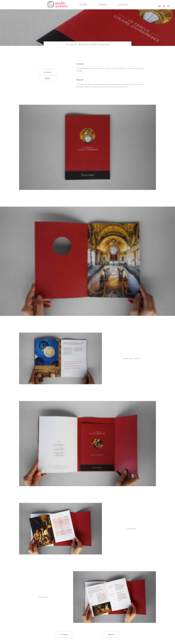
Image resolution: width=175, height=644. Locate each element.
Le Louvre (48, 75)
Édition (48, 81)
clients (103, 6)
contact (123, 6)
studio (83, 6)
